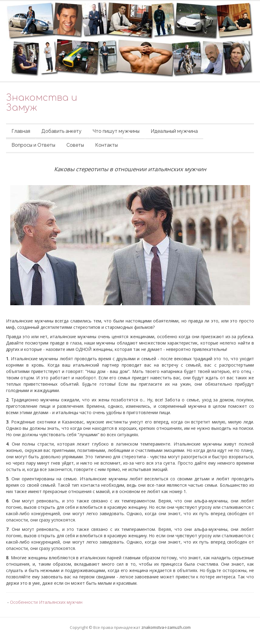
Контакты (106, 145)
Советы (75, 145)
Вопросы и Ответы (33, 145)
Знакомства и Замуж (42, 103)
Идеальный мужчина (174, 131)
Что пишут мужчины (116, 131)
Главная (21, 131)
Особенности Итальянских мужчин (46, 602)
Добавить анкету (61, 131)
